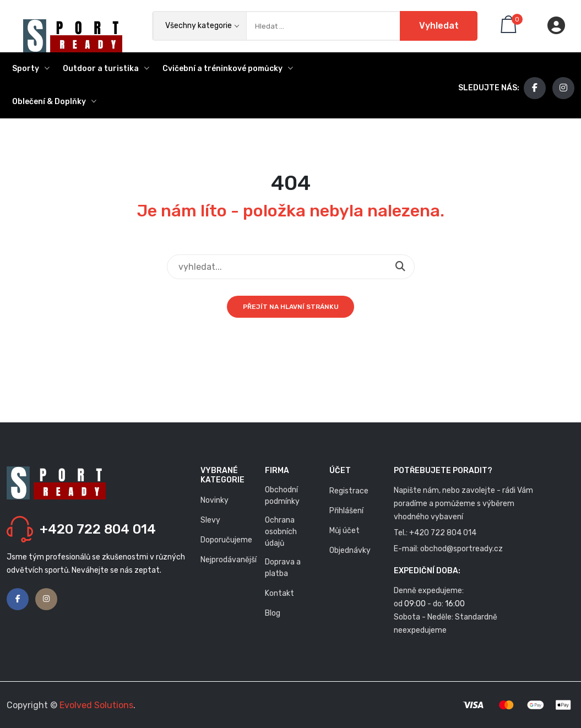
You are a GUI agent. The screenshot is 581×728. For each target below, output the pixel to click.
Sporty (31, 69)
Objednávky (350, 550)
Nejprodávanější (229, 560)
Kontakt (279, 593)
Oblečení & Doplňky (54, 102)
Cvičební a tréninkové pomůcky (228, 69)
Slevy (210, 520)
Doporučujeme (226, 540)
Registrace (349, 491)
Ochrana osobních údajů (281, 532)
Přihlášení (346, 511)
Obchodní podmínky (282, 496)
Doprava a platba (283, 568)
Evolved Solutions (96, 705)
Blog (273, 613)
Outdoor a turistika (106, 69)
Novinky (215, 500)
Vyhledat (438, 26)
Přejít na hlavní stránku (291, 307)
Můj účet (344, 531)
